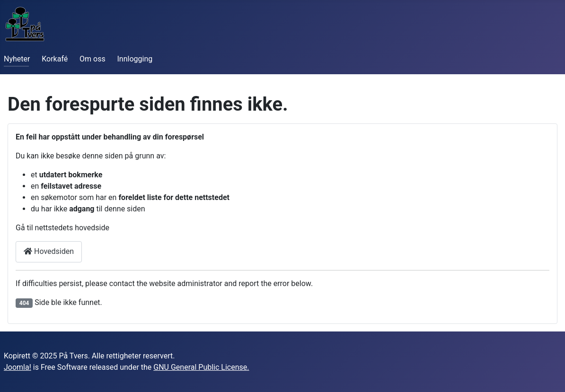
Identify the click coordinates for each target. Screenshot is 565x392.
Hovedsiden (49, 251)
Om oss (93, 59)
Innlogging (135, 59)
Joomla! (18, 367)
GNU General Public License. (201, 367)
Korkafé (55, 59)
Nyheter (17, 59)
